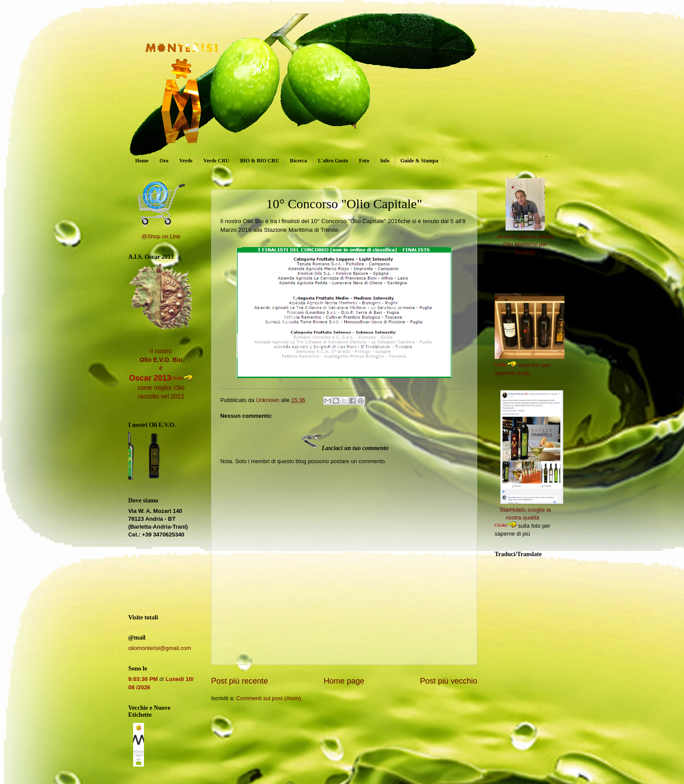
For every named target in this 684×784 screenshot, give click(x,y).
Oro (164, 161)
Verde (186, 161)
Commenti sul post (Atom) (268, 698)
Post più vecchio (449, 681)
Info (385, 161)
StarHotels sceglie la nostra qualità (531, 510)
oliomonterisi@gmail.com (160, 648)
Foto (364, 161)
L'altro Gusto (333, 161)
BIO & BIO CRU (260, 161)
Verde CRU (216, 161)
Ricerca (299, 161)
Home (142, 161)
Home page (344, 681)
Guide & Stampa (419, 161)
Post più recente (239, 681)
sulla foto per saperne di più (535, 365)
